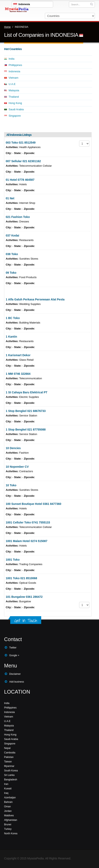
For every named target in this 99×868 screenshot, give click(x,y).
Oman (7, 807)
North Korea (11, 833)
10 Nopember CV (17, 467)
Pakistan (9, 757)
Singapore (15, 116)
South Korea (11, 771)
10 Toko (11, 485)
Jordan (8, 811)
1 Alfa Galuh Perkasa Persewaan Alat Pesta (35, 299)
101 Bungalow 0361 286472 (24, 597)
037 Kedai (12, 235)
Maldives (9, 816)
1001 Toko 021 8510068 (21, 578)
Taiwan (8, 762)
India (11, 59)
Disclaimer (15, 674)
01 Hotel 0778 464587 (20, 180)
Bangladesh (11, 780)
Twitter (13, 648)
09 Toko (11, 273)
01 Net (10, 198)
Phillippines (15, 65)
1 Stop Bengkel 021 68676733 (26, 411)
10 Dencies (13, 448)
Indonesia (14, 71)
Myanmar (9, 766)
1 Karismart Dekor (18, 355)
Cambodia (10, 753)
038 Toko (12, 254)
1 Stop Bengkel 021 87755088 (26, 430)
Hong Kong (15, 103)
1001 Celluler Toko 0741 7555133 (28, 522)
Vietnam (13, 78)
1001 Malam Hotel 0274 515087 (27, 541)
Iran (6, 784)
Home (7, 27)
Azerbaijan (10, 798)
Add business (17, 682)
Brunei (8, 824)
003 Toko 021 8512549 (21, 143)
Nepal (7, 748)
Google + (14, 655)
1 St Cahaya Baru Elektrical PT (27, 392)
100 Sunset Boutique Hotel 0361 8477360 (34, 504)
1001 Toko (13, 560)
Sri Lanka (9, 775)
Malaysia (14, 90)
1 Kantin (11, 337)
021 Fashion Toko (18, 217)
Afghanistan (11, 820)
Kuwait (8, 789)
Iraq (6, 793)
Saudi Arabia (16, 109)
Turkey (8, 829)
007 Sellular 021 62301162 (23, 161)
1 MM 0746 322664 (18, 374)
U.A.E (12, 84)
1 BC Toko (13, 318)
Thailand (14, 97)
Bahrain (8, 802)
